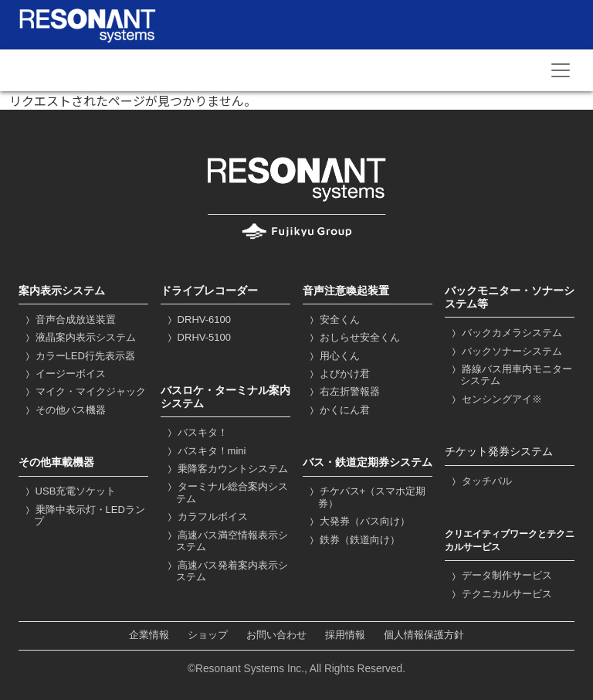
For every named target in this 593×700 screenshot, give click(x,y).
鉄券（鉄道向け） (353, 540)
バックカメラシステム (505, 333)
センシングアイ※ (495, 399)
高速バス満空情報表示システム (226, 541)
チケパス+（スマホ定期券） (366, 497)
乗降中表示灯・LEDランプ (84, 516)
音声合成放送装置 (69, 319)
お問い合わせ (276, 635)
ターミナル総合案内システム (226, 493)
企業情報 (149, 635)
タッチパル (480, 481)
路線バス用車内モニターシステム (510, 375)
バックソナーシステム (505, 351)
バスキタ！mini (205, 451)
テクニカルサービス (500, 594)
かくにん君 (338, 410)
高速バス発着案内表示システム (226, 571)
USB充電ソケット (69, 491)
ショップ (208, 635)
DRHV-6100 (198, 319)
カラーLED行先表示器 (79, 356)
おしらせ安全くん (353, 337)
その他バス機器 (64, 410)
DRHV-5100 (198, 337)
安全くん (333, 319)
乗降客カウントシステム (226, 469)
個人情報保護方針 (424, 635)
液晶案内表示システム (79, 337)
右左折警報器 (343, 391)
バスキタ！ (196, 432)
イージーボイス (64, 374)
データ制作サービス (500, 575)
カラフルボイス (206, 517)
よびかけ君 (338, 374)
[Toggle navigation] (561, 70)
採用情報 (345, 635)
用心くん (333, 356)
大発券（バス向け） (358, 521)
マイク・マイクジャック (84, 391)
